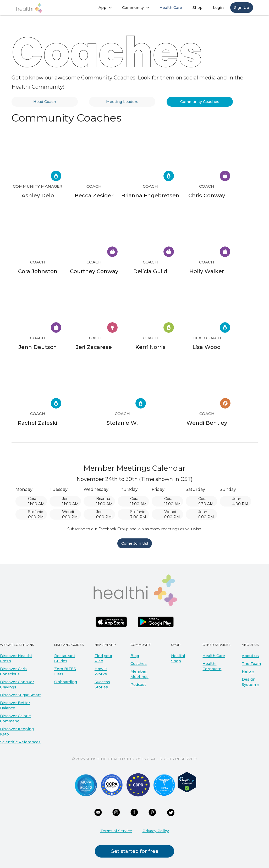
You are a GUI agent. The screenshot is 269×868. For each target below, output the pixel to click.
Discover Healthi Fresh (16, 658)
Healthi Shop (178, 658)
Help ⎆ (248, 671)
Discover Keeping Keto (17, 732)
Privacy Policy (156, 831)
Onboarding (66, 682)
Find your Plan (103, 658)
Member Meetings (139, 674)
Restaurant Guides (65, 658)
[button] (105, 8)
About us (250, 656)
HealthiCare (214, 656)
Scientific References (20, 742)
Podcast (138, 685)
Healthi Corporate (212, 666)
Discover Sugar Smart (20, 695)
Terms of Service (116, 831)
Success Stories (102, 685)
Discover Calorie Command (15, 718)
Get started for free (134, 851)
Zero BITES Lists (65, 671)
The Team (251, 664)
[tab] (45, 102)
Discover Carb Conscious (13, 671)
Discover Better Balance (15, 705)
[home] (29, 8)
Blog (135, 656)
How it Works (101, 671)
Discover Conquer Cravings (17, 685)
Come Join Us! (135, 543)
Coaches (139, 664)
